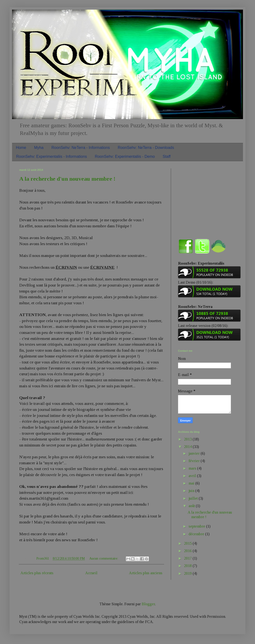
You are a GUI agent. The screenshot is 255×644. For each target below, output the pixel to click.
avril (193, 476)
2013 (188, 439)
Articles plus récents (37, 573)
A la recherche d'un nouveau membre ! (67, 179)
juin (192, 491)
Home (21, 148)
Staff (167, 156)
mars (193, 468)
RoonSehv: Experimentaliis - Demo (125, 156)
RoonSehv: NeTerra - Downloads (146, 148)
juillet (194, 498)
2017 (188, 558)
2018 (188, 566)
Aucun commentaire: (104, 558)
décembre (197, 534)
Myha (39, 148)
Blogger (148, 604)
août (192, 506)
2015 (188, 543)
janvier (195, 453)
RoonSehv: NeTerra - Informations (81, 148)
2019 (188, 573)
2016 (188, 551)
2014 (188, 447)
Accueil (91, 573)
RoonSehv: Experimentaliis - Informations (51, 156)
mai (192, 483)
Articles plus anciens (146, 573)
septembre (197, 526)
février (195, 461)
